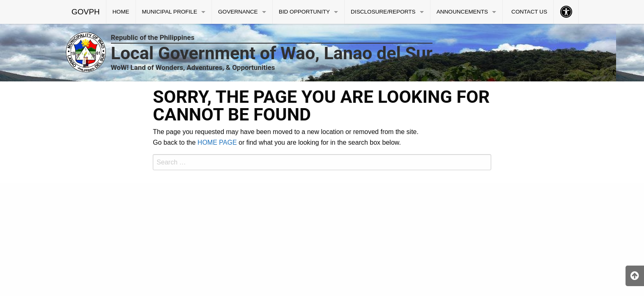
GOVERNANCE (238, 12)
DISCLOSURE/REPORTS (383, 12)
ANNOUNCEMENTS (462, 12)
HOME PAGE (217, 142)
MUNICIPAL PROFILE (170, 12)
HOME (121, 12)
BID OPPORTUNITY (304, 12)
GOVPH (86, 12)
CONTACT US (529, 12)
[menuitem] (86, 12)
